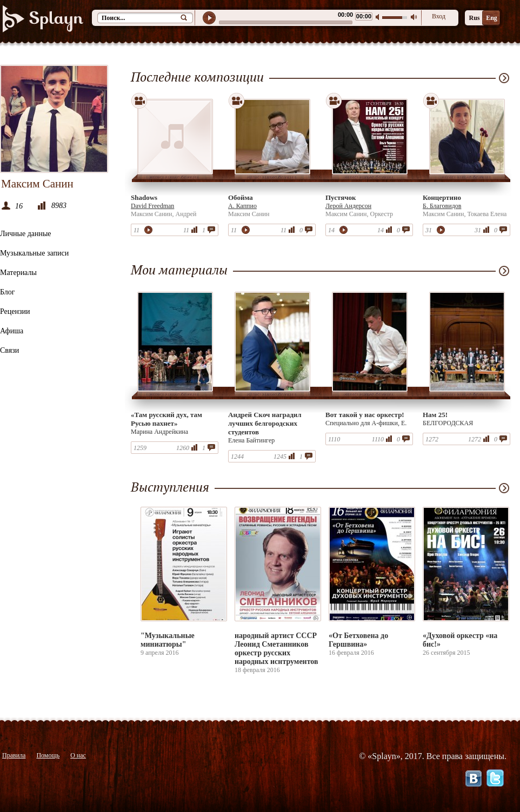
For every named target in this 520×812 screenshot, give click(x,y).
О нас (78, 755)
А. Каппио (242, 206)
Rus (474, 18)
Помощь (48, 755)
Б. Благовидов (442, 206)
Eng (492, 18)
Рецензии (15, 311)
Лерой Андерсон (348, 206)
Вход (439, 16)
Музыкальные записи (34, 253)
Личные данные (26, 234)
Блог (8, 292)
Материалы (18, 273)
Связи (9, 350)
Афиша (12, 331)
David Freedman (152, 206)
